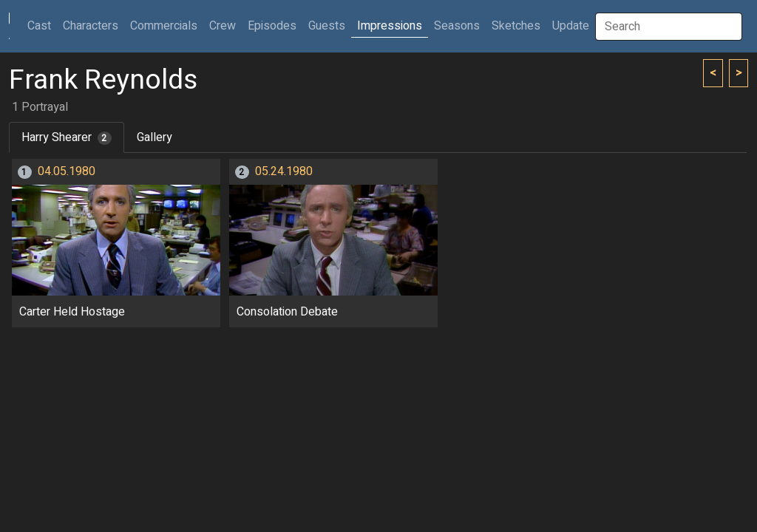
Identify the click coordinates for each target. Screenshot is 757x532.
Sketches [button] (516, 26)
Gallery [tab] (155, 137)
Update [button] (571, 26)
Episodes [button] (272, 26)
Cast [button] (42, 25)
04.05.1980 (67, 171)
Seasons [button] (457, 26)
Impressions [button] (390, 26)
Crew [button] (223, 26)
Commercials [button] (164, 26)
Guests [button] (327, 26)
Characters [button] (91, 26)
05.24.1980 (284, 171)
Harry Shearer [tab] (67, 137)
